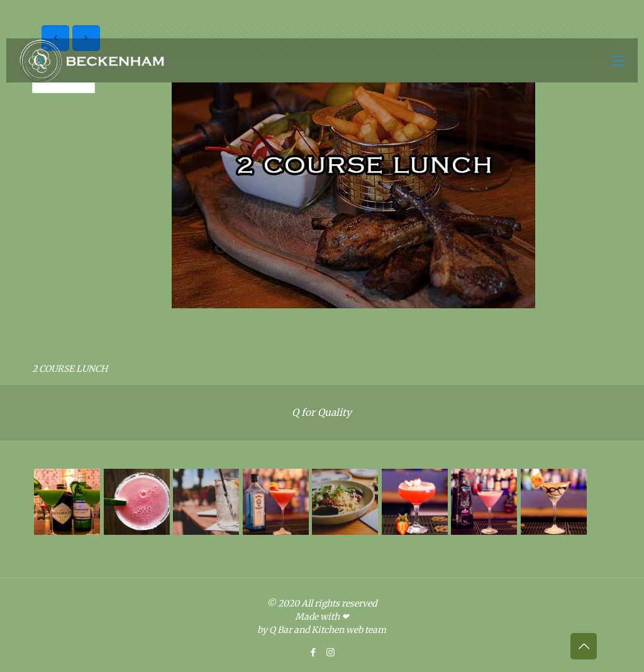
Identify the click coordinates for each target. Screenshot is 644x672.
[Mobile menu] (618, 60)
